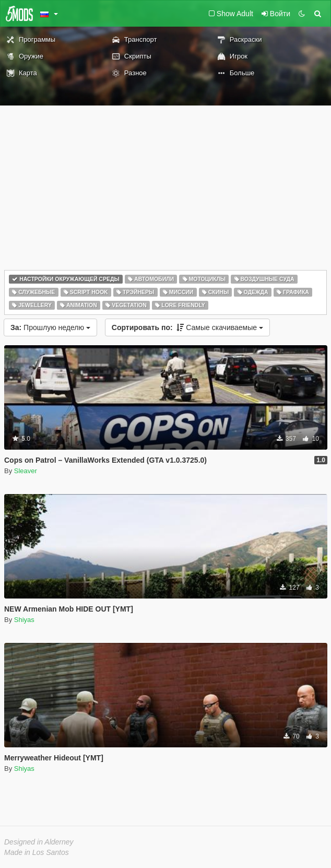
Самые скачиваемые (187, 327)
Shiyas (24, 620)
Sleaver (26, 471)
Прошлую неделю (50, 327)
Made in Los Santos (37, 852)
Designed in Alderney (39, 842)
